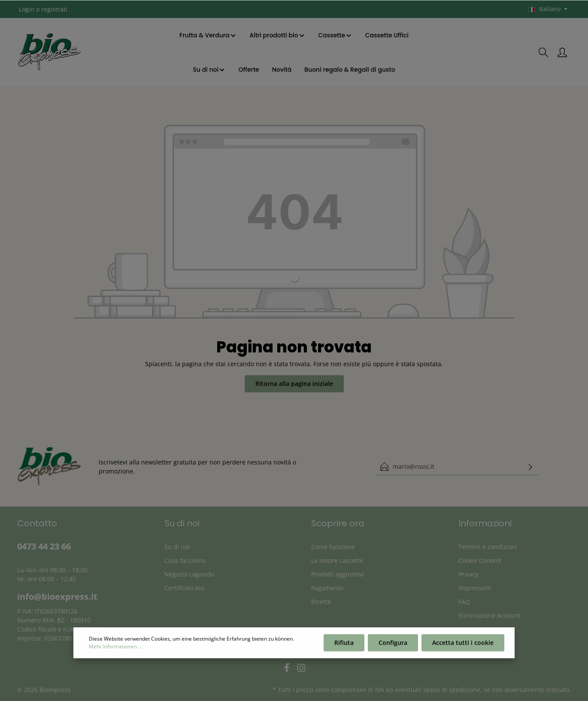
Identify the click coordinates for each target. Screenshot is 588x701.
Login (27, 9)
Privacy (468, 574)
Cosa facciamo (185, 560)
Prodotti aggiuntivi (338, 574)
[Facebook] (288, 670)
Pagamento (327, 588)
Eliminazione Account (489, 615)
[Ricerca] (543, 52)
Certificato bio (184, 588)
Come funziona (333, 547)
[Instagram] (301, 670)
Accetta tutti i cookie (463, 645)
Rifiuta (344, 645)
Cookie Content (480, 560)
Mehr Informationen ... (115, 649)
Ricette (321, 602)
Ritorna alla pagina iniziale (294, 384)
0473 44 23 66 (44, 546)
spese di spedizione (452, 690)
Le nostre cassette (337, 560)
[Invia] (530, 467)
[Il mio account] (562, 52)
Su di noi (177, 547)
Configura (393, 645)
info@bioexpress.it (57, 596)
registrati (54, 9)
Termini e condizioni (488, 547)
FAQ (464, 602)
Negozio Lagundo (189, 574)
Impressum (475, 588)
